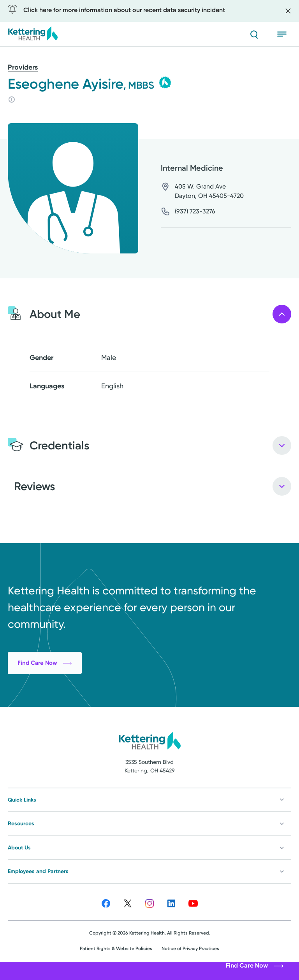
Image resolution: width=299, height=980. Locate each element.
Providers (23, 67)
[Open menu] (284, 34)
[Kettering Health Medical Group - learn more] (165, 82)
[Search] (254, 34)
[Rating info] (12, 100)
